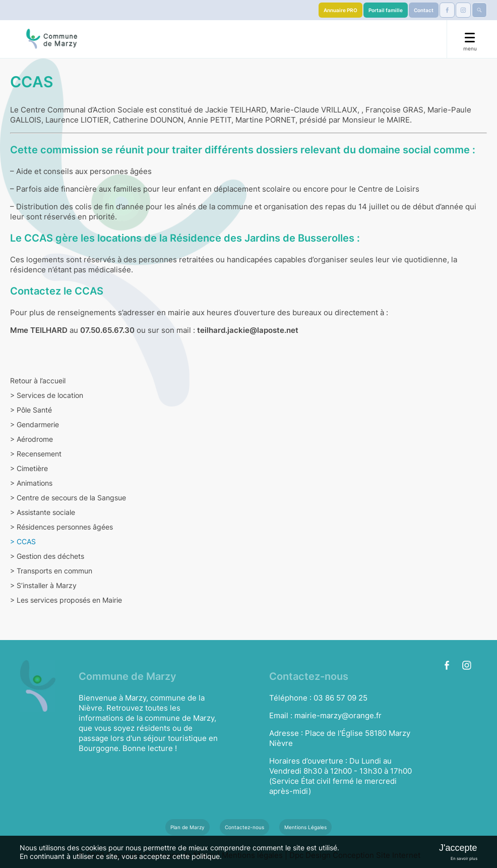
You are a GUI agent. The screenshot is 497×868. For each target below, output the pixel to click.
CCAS (23, 541)
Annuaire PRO (340, 10)
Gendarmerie (35, 424)
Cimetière (29, 468)
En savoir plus (464, 858)
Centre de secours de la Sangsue (68, 498)
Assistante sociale (43, 512)
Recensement (36, 454)
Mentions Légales (305, 827)
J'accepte (458, 848)
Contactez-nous (244, 827)
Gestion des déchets (47, 556)
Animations (31, 483)
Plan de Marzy (188, 827)
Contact (424, 10)
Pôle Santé (31, 410)
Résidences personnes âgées (61, 527)
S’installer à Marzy (43, 585)
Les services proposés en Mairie (66, 600)
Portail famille (386, 10)
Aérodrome (32, 439)
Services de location (47, 395)
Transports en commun (51, 571)
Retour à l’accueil (38, 381)
